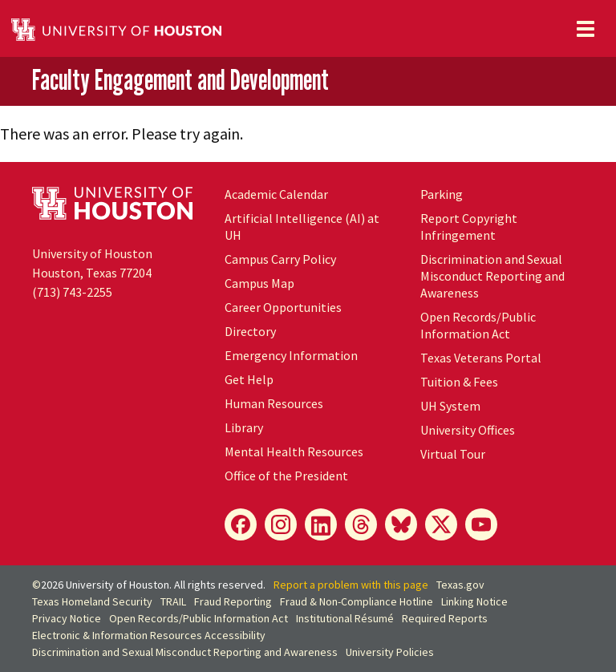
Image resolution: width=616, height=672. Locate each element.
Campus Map (259, 283)
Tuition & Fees (459, 382)
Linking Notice (474, 601)
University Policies (390, 652)
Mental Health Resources (294, 451)
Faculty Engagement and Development (180, 80)
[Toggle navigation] (586, 29)
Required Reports (445, 618)
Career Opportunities (283, 307)
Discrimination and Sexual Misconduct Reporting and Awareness (492, 276)
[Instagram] (281, 524)
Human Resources (274, 403)
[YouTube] (481, 524)
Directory (250, 331)
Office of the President (286, 476)
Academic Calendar (276, 194)
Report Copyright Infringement (469, 227)
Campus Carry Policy (280, 259)
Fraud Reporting (233, 601)
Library (244, 427)
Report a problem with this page (351, 585)
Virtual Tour (453, 454)
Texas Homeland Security (92, 601)
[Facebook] (241, 524)
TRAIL (173, 601)
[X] (441, 524)
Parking (442, 194)
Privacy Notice (67, 618)
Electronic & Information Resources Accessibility (149, 635)
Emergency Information (291, 355)
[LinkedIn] (321, 524)
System (450, 406)
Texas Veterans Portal (481, 358)
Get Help (249, 379)
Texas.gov (460, 585)
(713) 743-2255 (72, 292)
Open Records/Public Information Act (478, 325)
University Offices (468, 430)
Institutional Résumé (345, 618)
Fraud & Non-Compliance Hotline (357, 601)
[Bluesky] (401, 524)
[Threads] (361, 524)
